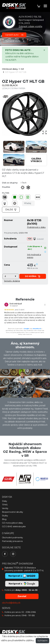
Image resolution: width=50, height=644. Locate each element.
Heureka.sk (37, 329)
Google (26, 329)
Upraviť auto (14, 35)
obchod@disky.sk (11, 603)
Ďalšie (11, 210)
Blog (4, 519)
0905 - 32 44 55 (30, 590)
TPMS (5, 505)
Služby (5, 516)
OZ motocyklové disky (12, 523)
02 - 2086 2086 (29, 612)
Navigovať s (22, 584)
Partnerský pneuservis (12, 541)
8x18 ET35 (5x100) (34, 222)
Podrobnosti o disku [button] (36, 227)
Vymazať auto (15, 41)
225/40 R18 (23, 233)
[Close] (44, 50)
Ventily (5, 508)
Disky (5, 501)
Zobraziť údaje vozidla (30, 26)
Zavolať (22, 596)
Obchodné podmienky (12, 538)
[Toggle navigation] (45, 6)
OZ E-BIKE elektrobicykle (14, 527)
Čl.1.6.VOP (40, 239)
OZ (22, 69)
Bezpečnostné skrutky (13, 512)
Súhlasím (42, 641)
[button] (12, 281)
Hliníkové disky (10, 69)
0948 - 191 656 (28, 615)
